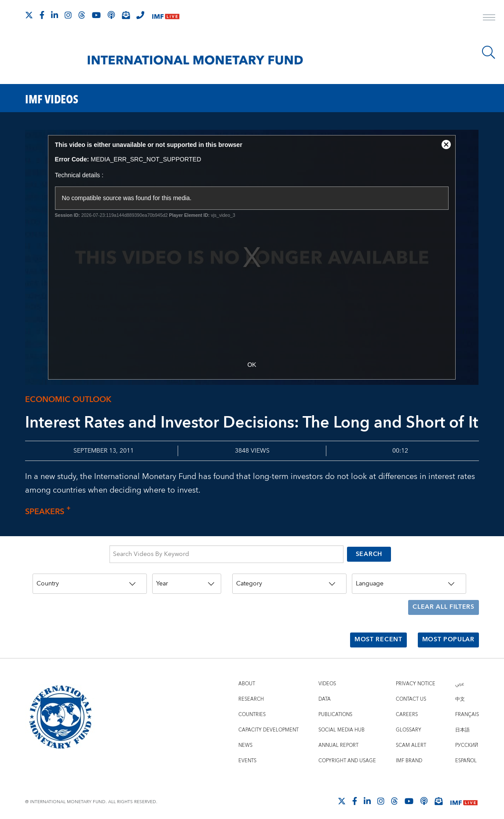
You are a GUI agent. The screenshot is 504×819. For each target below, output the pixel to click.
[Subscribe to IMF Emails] (126, 15)
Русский (467, 738)
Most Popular (448, 634)
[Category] (289, 583)
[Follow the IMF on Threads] (82, 15)
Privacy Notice (416, 677)
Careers (407, 707)
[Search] (489, 52)
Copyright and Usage (347, 754)
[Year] (187, 583)
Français (467, 707)
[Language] (409, 583)
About (247, 677)
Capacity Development (268, 723)
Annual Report (338, 738)
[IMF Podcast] (111, 15)
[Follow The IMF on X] (29, 15)
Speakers (50, 512)
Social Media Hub (341, 723)
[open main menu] (489, 18)
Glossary (409, 723)
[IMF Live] (166, 16)
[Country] (90, 583)
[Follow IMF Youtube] (96, 15)
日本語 (462, 723)
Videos (327, 677)
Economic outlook (68, 400)
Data (325, 692)
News (245, 738)
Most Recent (378, 634)
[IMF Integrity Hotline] (140, 15)
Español (466, 754)
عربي (460, 677)
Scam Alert (411, 738)
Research (251, 692)
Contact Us (411, 692)
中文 (460, 692)
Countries (252, 707)
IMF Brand (409, 754)
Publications (335, 707)
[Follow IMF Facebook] (42, 15)
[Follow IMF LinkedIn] (55, 15)
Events (247, 754)
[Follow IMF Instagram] (68, 15)
